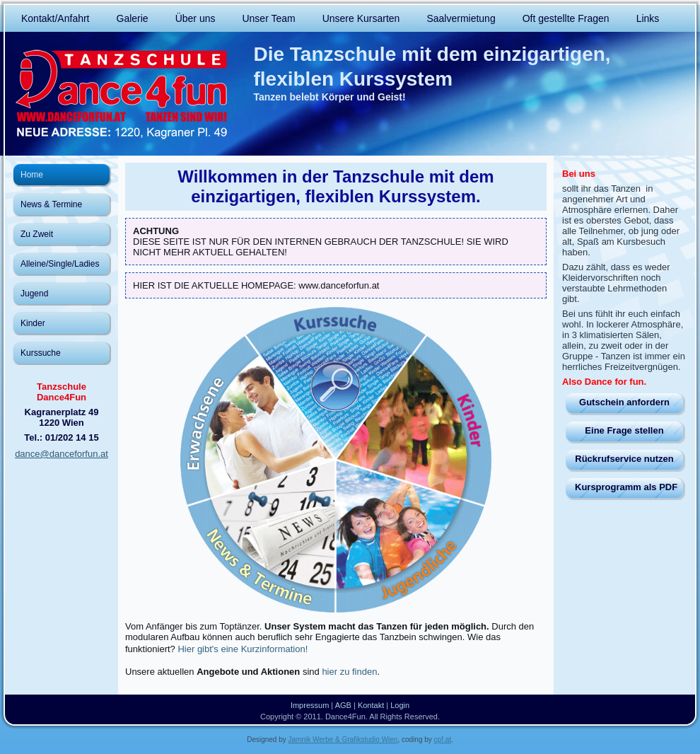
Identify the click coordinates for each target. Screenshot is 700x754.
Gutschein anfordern (624, 402)
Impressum (310, 705)
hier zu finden (349, 672)
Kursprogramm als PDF (626, 487)
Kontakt (371, 705)
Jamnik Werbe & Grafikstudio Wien (343, 739)
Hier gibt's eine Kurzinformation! (243, 649)
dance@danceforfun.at (62, 454)
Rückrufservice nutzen (624, 459)
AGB (343, 705)
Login (400, 705)
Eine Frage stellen (624, 430)
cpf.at (443, 739)
